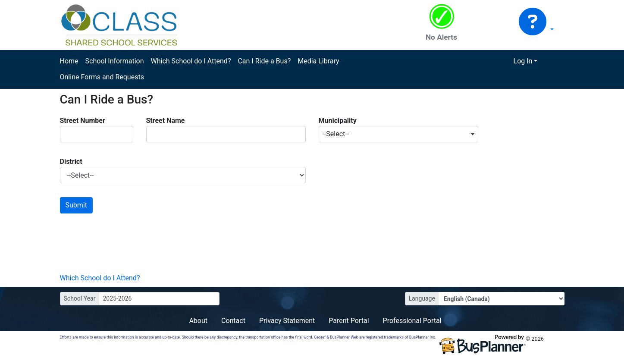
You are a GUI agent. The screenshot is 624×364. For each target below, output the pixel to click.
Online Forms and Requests (102, 77)
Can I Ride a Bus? (264, 61)
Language (422, 298)
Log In (523, 61)
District (71, 162)
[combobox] (398, 134)
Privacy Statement (287, 321)
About (198, 321)
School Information (115, 61)
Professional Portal (412, 321)
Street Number (83, 121)
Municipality (338, 121)
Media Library (318, 61)
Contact (233, 321)
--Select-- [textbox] (336, 134)
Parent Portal (349, 321)
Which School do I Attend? (191, 61)
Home (69, 61)
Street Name (166, 121)
